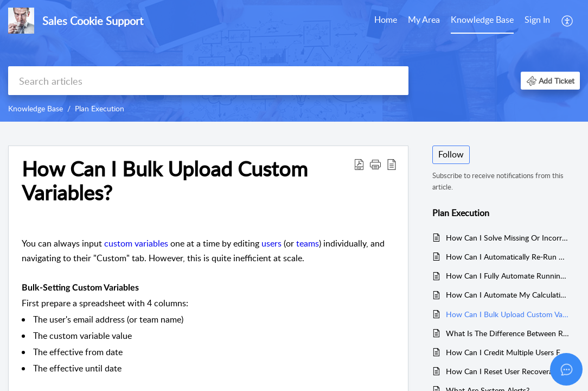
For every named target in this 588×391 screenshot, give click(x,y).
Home (386, 20)
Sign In (537, 20)
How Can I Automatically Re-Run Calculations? (507, 257)
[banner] (294, 61)
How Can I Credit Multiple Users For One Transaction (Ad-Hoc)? (507, 352)
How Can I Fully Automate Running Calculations (507, 276)
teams (308, 243)
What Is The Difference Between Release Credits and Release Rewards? (507, 333)
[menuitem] (386, 21)
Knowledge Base (482, 20)
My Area (424, 20)
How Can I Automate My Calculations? (507, 295)
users (271, 243)
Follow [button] (451, 154)
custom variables (136, 243)
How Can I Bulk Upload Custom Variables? (507, 314)
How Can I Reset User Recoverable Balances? (507, 371)
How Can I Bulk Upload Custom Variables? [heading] (165, 181)
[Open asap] (566, 369)
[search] (208, 81)
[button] (568, 21)
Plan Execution (100, 108)
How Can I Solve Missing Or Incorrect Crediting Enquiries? (507, 238)
